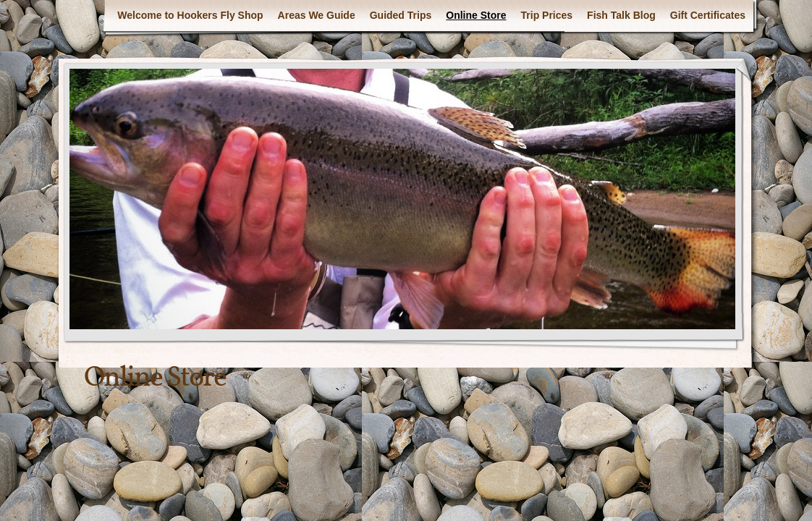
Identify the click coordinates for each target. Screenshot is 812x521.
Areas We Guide (317, 15)
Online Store (476, 15)
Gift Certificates (708, 15)
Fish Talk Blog (621, 15)
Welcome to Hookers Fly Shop (190, 15)
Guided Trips (401, 15)
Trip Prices (547, 15)
